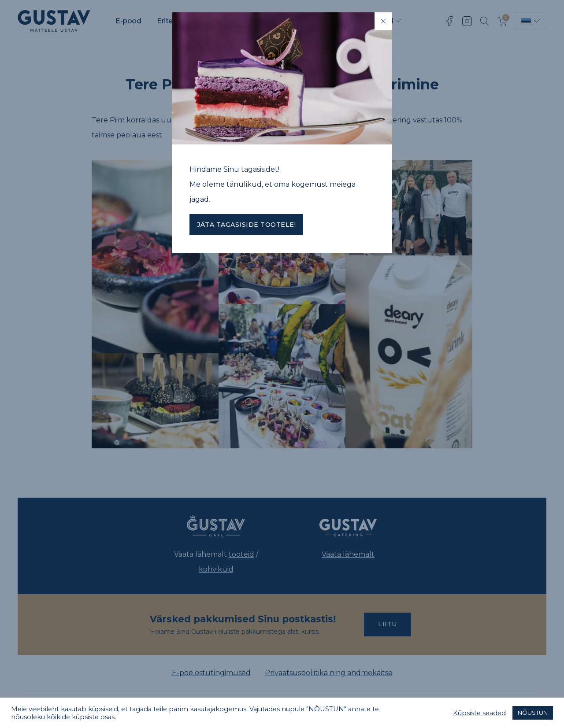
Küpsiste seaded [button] (479, 713)
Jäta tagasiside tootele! (246, 225)
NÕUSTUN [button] (533, 713)
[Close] (383, 21)
